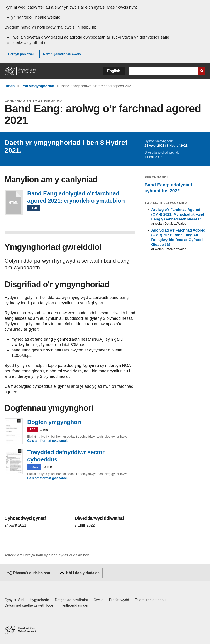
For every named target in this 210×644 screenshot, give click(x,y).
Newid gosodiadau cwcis (62, 54)
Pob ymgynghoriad (38, 86)
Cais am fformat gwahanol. (47, 441)
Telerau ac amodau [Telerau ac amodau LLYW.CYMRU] (150, 600)
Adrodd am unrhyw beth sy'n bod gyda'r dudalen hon (47, 555)
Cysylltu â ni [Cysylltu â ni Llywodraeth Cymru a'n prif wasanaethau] (14, 600)
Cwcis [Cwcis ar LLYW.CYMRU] (99, 600)
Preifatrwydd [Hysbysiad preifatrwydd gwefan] (119, 600)
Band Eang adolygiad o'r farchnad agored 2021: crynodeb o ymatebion (14, 203)
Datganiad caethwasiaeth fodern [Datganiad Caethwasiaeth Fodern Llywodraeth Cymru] (31, 605)
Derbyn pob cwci (21, 54)
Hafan (10, 86)
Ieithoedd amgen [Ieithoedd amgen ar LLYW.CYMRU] (76, 605)
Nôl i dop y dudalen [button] (83, 573)
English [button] (114, 71)
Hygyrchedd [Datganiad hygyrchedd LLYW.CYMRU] (39, 600)
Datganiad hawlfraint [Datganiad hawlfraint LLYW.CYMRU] (71, 600)
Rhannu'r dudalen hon (32, 573)
